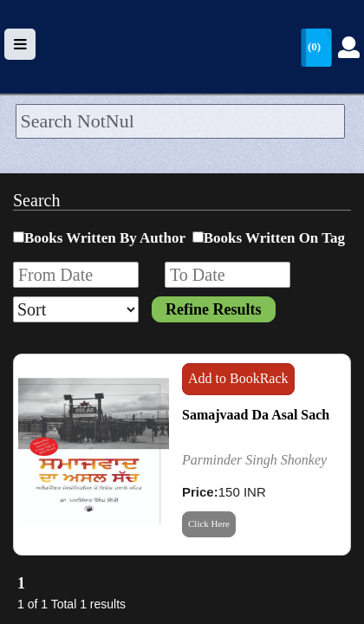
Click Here (209, 523)
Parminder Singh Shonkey (254, 460)
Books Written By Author (105, 238)
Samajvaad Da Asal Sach (256, 415)
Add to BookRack (238, 378)
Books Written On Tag (274, 238)
